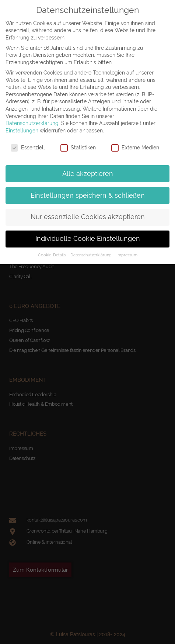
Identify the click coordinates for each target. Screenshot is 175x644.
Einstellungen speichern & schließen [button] (88, 195)
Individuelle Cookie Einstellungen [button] (88, 239)
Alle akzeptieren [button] (88, 174)
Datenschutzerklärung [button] (92, 255)
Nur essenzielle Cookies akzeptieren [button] (88, 217)
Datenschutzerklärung (32, 123)
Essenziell (28, 148)
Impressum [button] (127, 255)
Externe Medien (135, 148)
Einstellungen (22, 131)
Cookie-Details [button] (52, 255)
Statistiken (78, 148)
